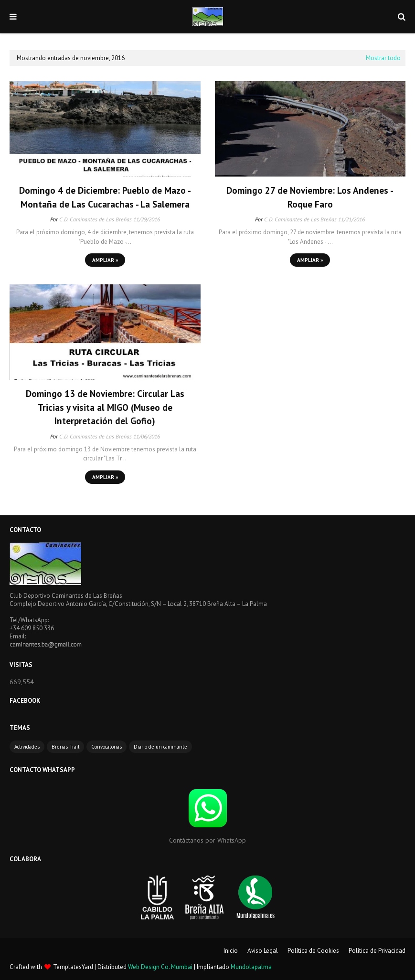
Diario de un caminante (160, 747)
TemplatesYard (73, 967)
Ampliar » (105, 260)
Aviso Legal (263, 951)
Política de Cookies (313, 951)
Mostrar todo (383, 58)
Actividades (27, 747)
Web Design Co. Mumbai (160, 967)
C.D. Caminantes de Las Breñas (96, 219)
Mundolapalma (251, 967)
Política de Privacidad (377, 951)
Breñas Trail (65, 747)
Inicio (231, 951)
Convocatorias (106, 747)
